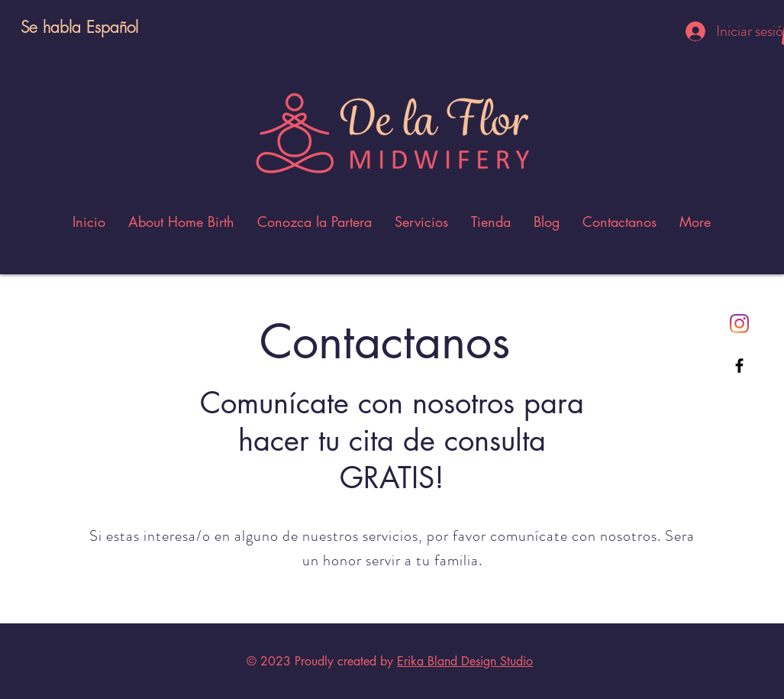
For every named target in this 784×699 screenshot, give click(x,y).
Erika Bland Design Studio (465, 661)
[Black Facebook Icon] (739, 366)
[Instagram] (739, 324)
